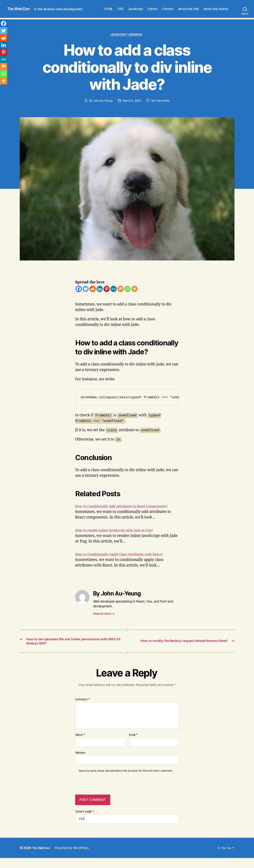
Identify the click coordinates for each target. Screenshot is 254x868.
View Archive (104, 620)
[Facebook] (79, 290)
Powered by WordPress (74, 856)
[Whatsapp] (128, 290)
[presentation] (100, 794)
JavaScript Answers (127, 35)
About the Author (216, 9)
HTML (109, 9)
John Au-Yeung (102, 102)
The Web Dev (20, 9)
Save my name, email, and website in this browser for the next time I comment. (126, 779)
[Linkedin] (100, 290)
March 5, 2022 (132, 102)
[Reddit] (93, 290)
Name (80, 743)
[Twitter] (86, 290)
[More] (135, 290)
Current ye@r (85, 820)
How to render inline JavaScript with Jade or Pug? (119, 537)
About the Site (188, 9)
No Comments (161, 102)
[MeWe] (114, 290)
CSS (120, 9)
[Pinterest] (107, 290)
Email (133, 743)
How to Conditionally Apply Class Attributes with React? (125, 561)
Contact (168, 9)
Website (80, 761)
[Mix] (121, 290)
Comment (83, 708)
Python (153, 9)
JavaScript (135, 9)
